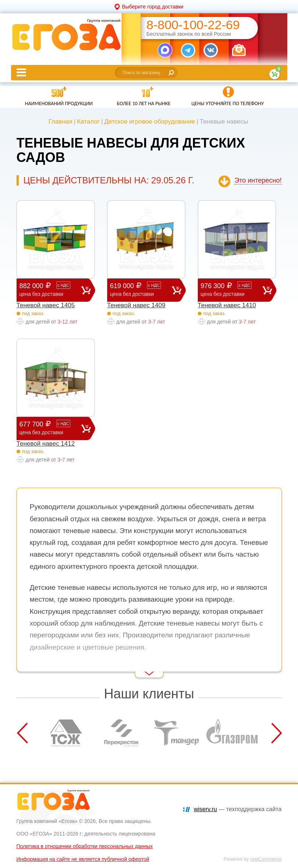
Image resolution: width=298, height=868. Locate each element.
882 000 (50, 290)
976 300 (232, 290)
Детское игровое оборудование (150, 122)
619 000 (141, 290)
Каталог (88, 122)
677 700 (50, 428)
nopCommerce (266, 859)
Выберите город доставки (153, 7)
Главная (61, 122)
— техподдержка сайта (238, 809)
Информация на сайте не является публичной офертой (83, 859)
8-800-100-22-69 (193, 25)
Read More (30, 668)
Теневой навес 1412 (46, 444)
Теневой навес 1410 (227, 305)
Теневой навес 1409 (136, 305)
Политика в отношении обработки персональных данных (85, 846)
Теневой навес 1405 (46, 305)
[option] (66, 733)
